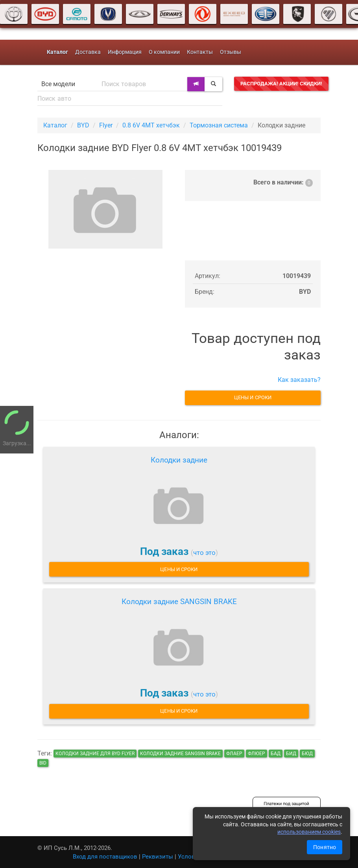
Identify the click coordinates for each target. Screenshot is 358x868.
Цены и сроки (253, 397)
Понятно (325, 847)
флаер (234, 754)
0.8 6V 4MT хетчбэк (151, 125)
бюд (307, 754)
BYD (83, 125)
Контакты (200, 52)
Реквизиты (158, 857)
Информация (125, 52)
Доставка (88, 52)
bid (43, 763)
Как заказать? (299, 380)
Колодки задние (179, 460)
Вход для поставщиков (105, 857)
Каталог (55, 125)
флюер (257, 754)
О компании (164, 52)
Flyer (106, 125)
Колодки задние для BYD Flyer (95, 754)
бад (276, 754)
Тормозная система (219, 125)
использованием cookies (309, 832)
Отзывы (231, 52)
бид (291, 754)
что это (204, 553)
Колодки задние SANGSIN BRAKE (179, 602)
